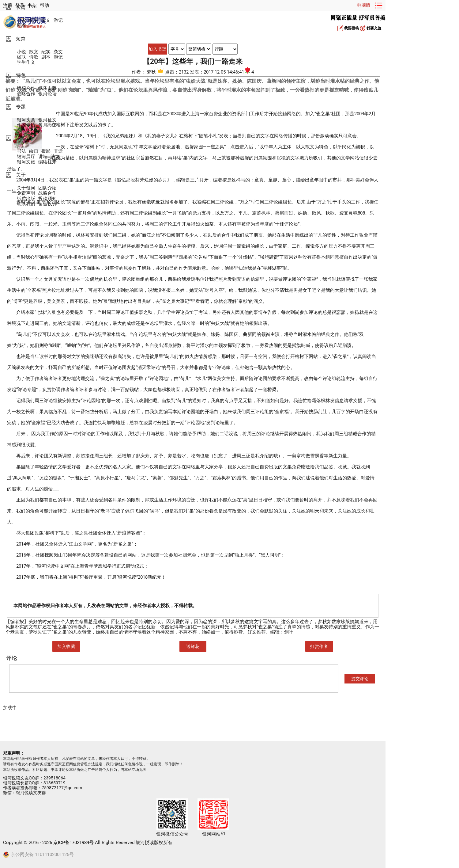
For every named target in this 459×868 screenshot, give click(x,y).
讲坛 (43, 157)
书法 (21, 151)
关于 (21, 175)
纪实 (34, 20)
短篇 (21, 39)
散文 (46, 20)
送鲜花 (193, 646)
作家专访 (26, 125)
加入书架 (157, 49)
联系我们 (26, 204)
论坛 (21, 138)
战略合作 (26, 94)
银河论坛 (47, 94)
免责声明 (26, 193)
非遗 (58, 151)
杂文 (58, 52)
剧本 (21, 26)
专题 (21, 107)
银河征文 (47, 120)
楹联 (21, 57)
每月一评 (47, 125)
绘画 (34, 151)
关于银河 (26, 188)
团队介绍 (47, 188)
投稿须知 (47, 199)
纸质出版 (47, 88)
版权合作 (26, 88)
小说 (21, 20)
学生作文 (26, 62)
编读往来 (47, 162)
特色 (21, 75)
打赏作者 (319, 646)
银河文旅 (26, 162)
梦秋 (156, 72)
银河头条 (26, 120)
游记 (58, 20)
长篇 (21, 7)
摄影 (46, 151)
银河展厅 (26, 157)
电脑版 (364, 5)
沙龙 (55, 157)
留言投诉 (47, 204)
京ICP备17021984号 (73, 843)
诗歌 (34, 57)
